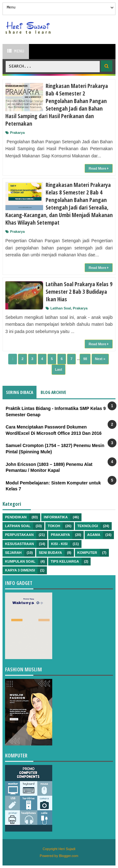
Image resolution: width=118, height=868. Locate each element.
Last (59, 369)
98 (85, 359)
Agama (94, 535)
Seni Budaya (50, 553)
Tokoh (54, 526)
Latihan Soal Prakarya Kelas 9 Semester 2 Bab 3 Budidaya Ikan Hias (79, 292)
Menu (16, 51)
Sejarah (13, 553)
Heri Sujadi (67, 849)
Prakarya (17, 133)
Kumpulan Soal (20, 561)
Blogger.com (69, 856)
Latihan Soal (61, 308)
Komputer (87, 553)
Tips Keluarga (65, 561)
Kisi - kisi (59, 544)
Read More (99, 168)
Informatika (56, 517)
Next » (100, 359)
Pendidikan (16, 517)
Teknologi (88, 526)
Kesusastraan (20, 544)
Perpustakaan (19, 535)
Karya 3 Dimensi (20, 570)
